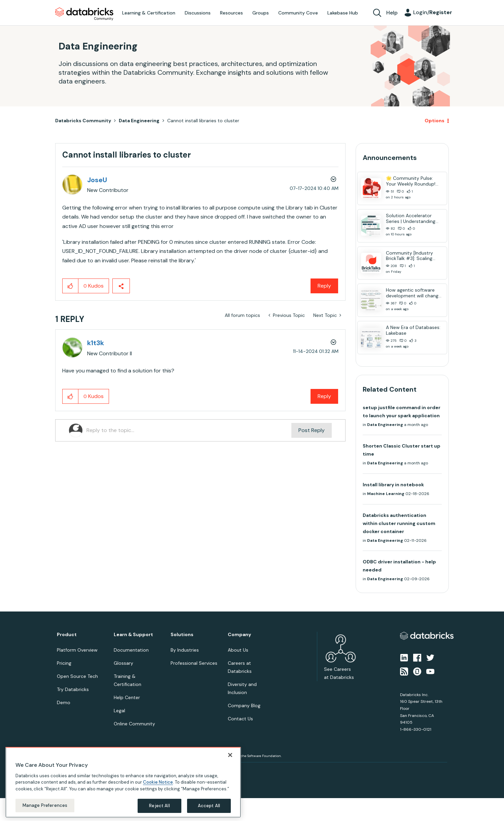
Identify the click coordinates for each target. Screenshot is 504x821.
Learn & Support (133, 635)
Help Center (127, 697)
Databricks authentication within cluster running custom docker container (399, 523)
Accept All (209, 806)
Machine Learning (386, 494)
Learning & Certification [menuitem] (149, 13)
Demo (64, 702)
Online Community (134, 724)
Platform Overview (77, 650)
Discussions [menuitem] (198, 13)
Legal (119, 711)
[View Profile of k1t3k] (96, 343)
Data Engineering (139, 121)
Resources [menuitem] (231, 13)
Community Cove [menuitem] (298, 13)
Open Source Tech (77, 676)
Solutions (182, 635)
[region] (123, 782)
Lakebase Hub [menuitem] (343, 13)
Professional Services (194, 663)
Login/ (433, 12)
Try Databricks (73, 689)
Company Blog (244, 705)
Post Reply (312, 430)
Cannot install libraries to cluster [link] (203, 121)
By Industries (185, 650)
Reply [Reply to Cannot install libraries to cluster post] (324, 286)
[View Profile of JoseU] (97, 180)
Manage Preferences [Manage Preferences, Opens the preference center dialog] (45, 805)
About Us (238, 650)
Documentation (131, 650)
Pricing (64, 663)
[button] (70, 286)
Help (392, 13)
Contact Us (240, 719)
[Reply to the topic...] (189, 430)
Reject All (159, 806)
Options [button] (435, 121)
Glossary (123, 663)
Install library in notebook (393, 485)
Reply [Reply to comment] (324, 396)
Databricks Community (84, 14)
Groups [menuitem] (261, 13)
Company (239, 635)
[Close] (230, 755)
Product (67, 635)
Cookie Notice (158, 782)
